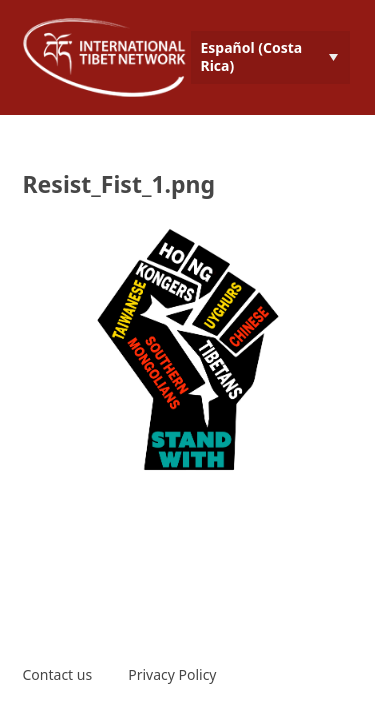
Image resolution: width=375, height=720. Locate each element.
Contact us (58, 674)
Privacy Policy (172, 674)
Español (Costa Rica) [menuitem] (252, 56)
